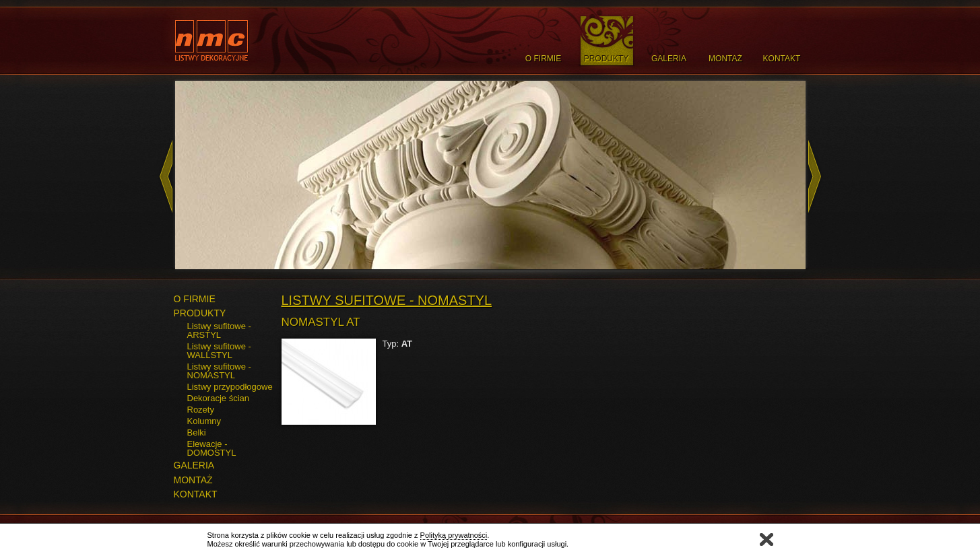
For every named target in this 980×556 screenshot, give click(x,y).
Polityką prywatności (454, 535)
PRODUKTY (200, 313)
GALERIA (194, 465)
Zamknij (766, 540)
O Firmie (543, 59)
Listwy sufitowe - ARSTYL (219, 331)
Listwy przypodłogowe (230, 387)
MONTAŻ (193, 480)
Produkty (607, 59)
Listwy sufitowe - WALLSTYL (219, 351)
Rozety (201, 410)
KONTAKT (196, 494)
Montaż (725, 59)
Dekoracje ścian (219, 398)
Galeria (669, 59)
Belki (197, 432)
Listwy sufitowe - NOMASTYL (219, 371)
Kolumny (204, 421)
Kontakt (782, 59)
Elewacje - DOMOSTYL (212, 448)
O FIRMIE (195, 299)
